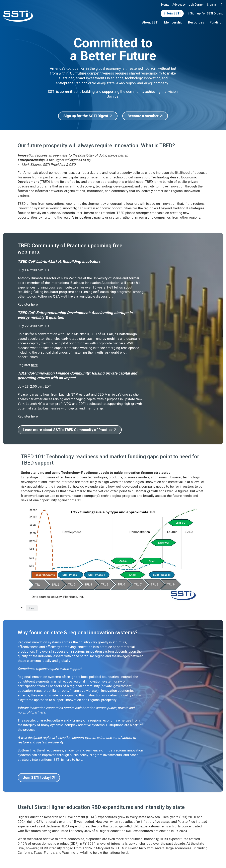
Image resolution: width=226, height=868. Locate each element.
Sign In (211, 5)
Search (221, 4)
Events (165, 5)
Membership (173, 22)
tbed (32, 608)
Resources (196, 22)
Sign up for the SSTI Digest (86, 116)
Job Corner (196, 5)
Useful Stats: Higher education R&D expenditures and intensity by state (101, 807)
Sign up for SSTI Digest (206, 13)
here (34, 304)
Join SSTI (173, 13)
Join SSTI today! (37, 777)
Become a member (143, 116)
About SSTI (150, 22)
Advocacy (179, 5)
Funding (216, 22)
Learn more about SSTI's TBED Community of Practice (68, 430)
